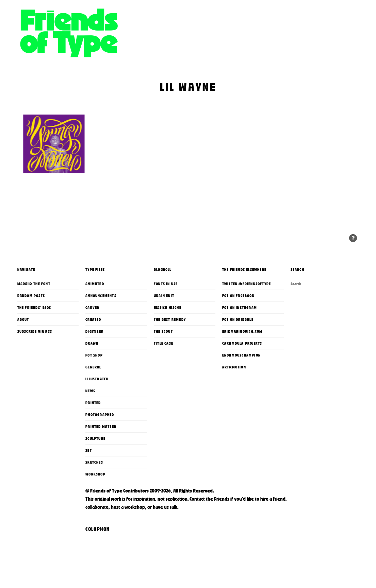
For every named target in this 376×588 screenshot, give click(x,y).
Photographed (100, 415)
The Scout (163, 331)
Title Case (164, 343)
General (93, 367)
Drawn (92, 343)
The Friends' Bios (34, 308)
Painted (93, 403)
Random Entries (353, 238)
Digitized (94, 331)
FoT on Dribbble (238, 319)
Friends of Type (119, 42)
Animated (95, 284)
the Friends (218, 499)
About (23, 319)
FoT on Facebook (238, 296)
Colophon (98, 529)
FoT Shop (94, 355)
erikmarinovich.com (242, 331)
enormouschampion (241, 355)
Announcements (101, 296)
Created (93, 319)
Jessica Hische (168, 308)
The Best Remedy (170, 319)
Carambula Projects (242, 343)
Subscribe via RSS (35, 331)
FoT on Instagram (240, 308)
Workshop (95, 474)
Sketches (94, 462)
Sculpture (95, 438)
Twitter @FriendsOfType (247, 284)
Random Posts (31, 296)
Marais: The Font (34, 284)
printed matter (101, 427)
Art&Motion (234, 367)
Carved (92, 308)
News (90, 391)
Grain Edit (164, 296)
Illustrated (97, 379)
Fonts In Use (166, 284)
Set (89, 450)
